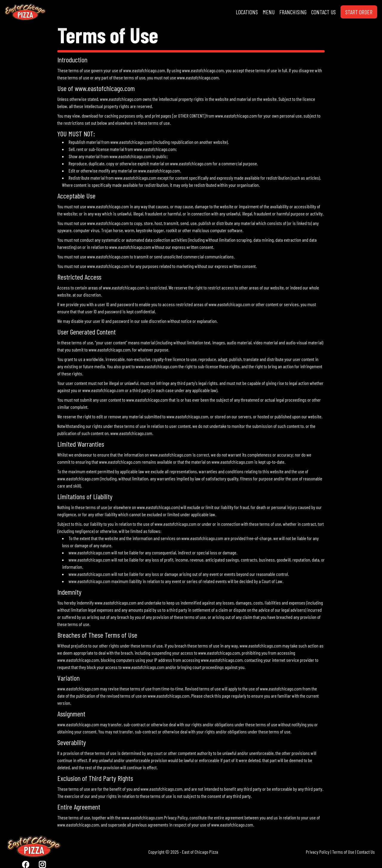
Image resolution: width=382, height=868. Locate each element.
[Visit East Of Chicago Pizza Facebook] (26, 864)
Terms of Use (343, 852)
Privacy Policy (318, 852)
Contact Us (366, 852)
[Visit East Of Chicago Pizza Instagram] (42, 864)
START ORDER (359, 12)
